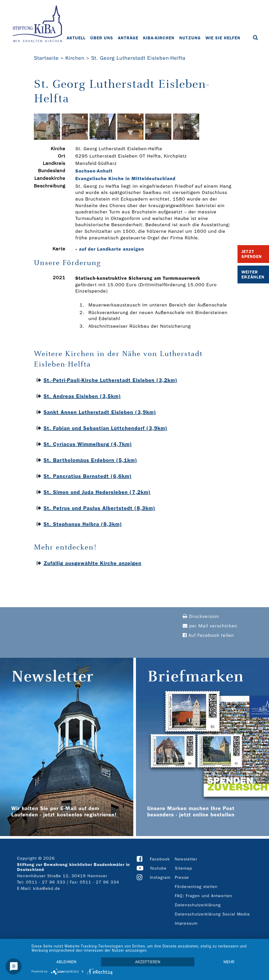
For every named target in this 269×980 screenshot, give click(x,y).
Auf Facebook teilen (208, 635)
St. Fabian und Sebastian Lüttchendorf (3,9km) (106, 428)
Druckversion (201, 616)
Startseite (46, 58)
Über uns (102, 38)
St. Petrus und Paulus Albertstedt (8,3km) (99, 508)
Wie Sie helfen (223, 38)
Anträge (128, 38)
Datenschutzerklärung (198, 905)
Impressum (186, 923)
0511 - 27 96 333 (46, 882)
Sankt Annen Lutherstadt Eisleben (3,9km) (100, 412)
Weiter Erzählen (253, 274)
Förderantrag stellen (196, 887)
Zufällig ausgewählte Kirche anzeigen (93, 563)
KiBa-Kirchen (159, 38)
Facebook (160, 859)
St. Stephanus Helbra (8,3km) (83, 524)
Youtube (158, 868)
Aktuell (76, 38)
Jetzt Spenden (252, 254)
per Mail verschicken (210, 626)
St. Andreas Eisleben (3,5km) (82, 396)
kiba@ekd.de (47, 888)
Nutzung (190, 38)
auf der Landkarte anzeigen (112, 249)
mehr (229, 962)
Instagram (160, 877)
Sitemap (183, 868)
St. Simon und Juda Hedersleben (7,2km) (97, 492)
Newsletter (186, 859)
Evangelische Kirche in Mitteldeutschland (125, 179)
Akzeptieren (147, 962)
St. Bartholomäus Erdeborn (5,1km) (90, 460)
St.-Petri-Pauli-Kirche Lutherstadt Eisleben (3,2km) (110, 380)
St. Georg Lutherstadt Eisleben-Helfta (138, 58)
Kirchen (75, 58)
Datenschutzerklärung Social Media (212, 914)
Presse (182, 877)
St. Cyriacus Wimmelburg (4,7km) (88, 444)
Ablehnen (66, 962)
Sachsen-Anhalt (94, 171)
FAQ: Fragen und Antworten (204, 896)
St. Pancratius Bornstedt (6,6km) (88, 476)
